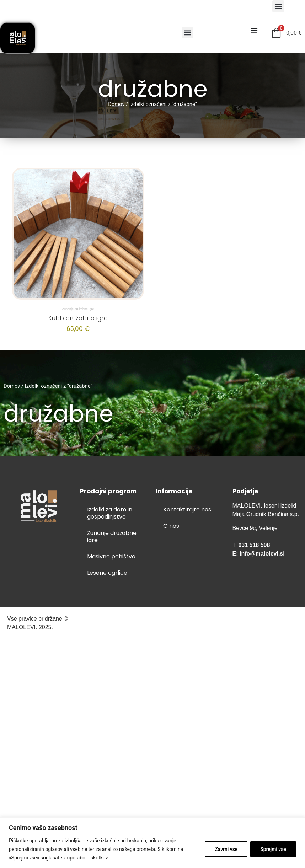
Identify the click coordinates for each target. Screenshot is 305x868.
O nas (171, 526)
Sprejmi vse (273, 849)
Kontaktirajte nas (187, 510)
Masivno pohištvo (111, 556)
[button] (278, 6)
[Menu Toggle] (254, 30)
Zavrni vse (225, 849)
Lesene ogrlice (107, 573)
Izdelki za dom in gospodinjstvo (110, 513)
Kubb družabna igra (78, 318)
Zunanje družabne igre (78, 309)
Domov (116, 104)
